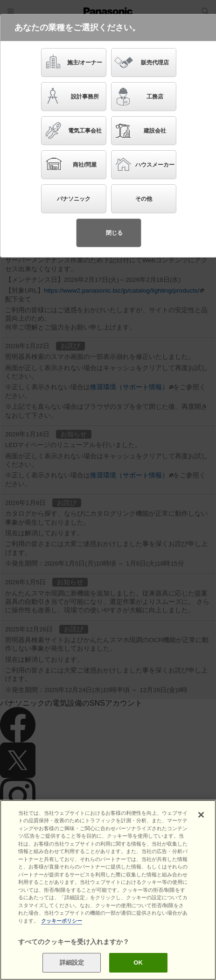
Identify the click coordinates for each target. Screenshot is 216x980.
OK (138, 962)
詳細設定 (72, 962)
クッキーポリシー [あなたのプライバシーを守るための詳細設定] (62, 921)
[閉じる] (201, 815)
